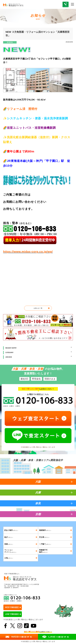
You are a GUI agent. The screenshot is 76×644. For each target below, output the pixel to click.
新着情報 (10, 42)
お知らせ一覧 (38, 308)
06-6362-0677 (12, 586)
